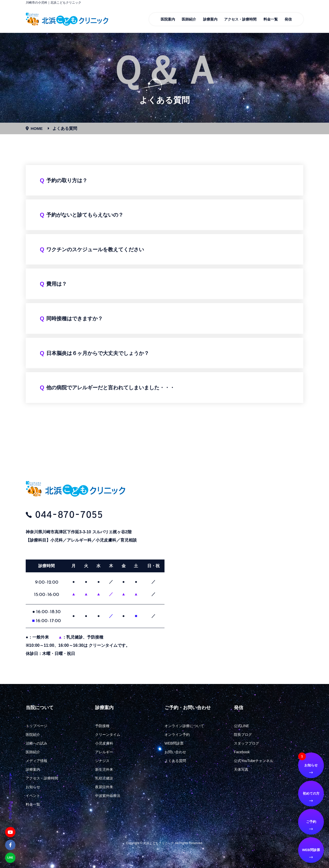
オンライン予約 (177, 735)
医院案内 (168, 19)
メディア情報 (36, 761)
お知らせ (33, 787)
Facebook (242, 752)
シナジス (102, 761)
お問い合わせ (175, 752)
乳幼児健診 (104, 778)
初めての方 (311, 793)
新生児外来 (104, 769)
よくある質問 (175, 761)
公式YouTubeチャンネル (254, 761)
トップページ (36, 726)
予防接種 (102, 726)
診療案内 (210, 19)
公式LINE (241, 726)
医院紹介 (33, 735)
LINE (10, 858)
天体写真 (241, 769)
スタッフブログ (246, 743)
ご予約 (311, 822)
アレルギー (104, 752)
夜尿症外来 (104, 787)
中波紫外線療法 (108, 796)
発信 (288, 19)
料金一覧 (271, 19)
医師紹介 (189, 19)
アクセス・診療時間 (240, 19)
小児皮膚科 (104, 743)
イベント (33, 796)
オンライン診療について (184, 726)
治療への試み (36, 743)
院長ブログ (243, 735)
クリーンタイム (108, 735)
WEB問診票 (174, 743)
